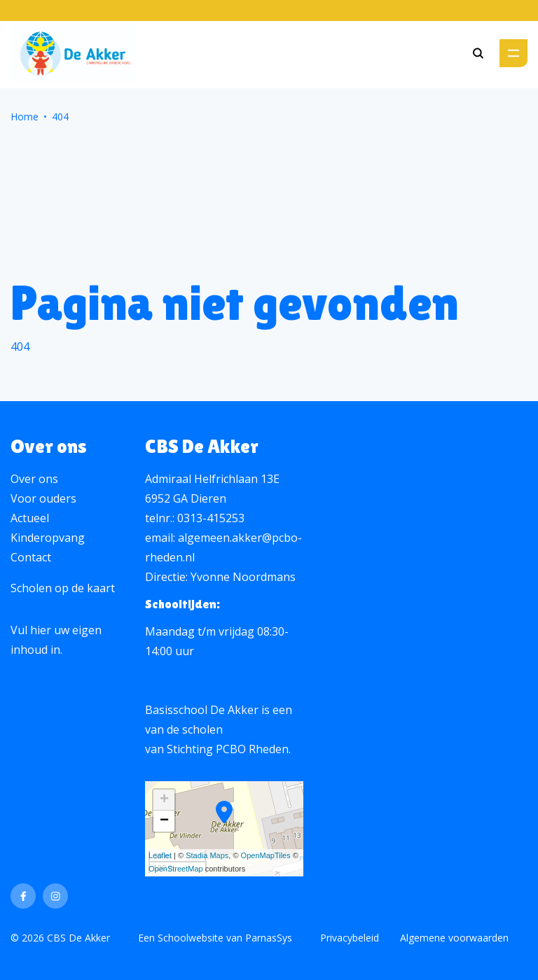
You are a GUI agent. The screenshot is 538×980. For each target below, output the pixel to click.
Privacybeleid (350, 938)
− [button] (164, 821)
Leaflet (160, 855)
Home (25, 117)
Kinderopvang (48, 538)
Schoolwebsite (191, 938)
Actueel (30, 518)
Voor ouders (43, 498)
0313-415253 (211, 518)
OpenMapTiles (266, 855)
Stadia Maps (207, 855)
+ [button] (164, 800)
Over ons (34, 479)
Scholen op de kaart (63, 588)
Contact (31, 557)
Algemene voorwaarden (454, 938)
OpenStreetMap (176, 869)
